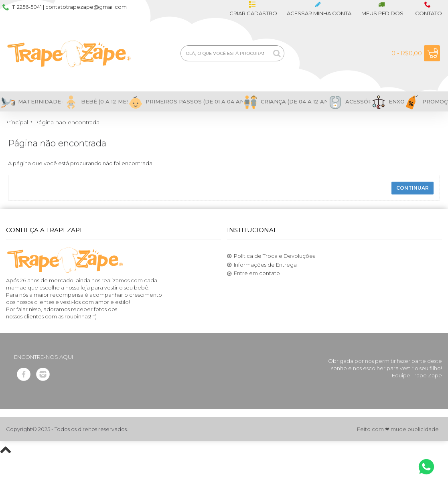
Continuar (413, 188)
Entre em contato (253, 273)
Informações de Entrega (262, 265)
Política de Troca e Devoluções (271, 256)
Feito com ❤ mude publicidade (398, 429)
